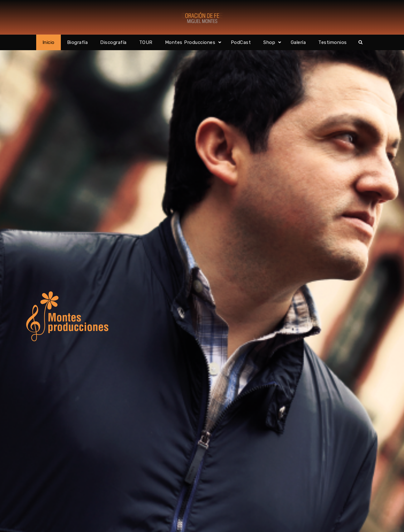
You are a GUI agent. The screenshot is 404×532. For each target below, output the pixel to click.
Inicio (49, 42)
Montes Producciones (190, 42)
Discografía (113, 42)
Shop (269, 42)
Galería (298, 42)
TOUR (146, 42)
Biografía (78, 42)
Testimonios (333, 42)
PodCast (241, 42)
